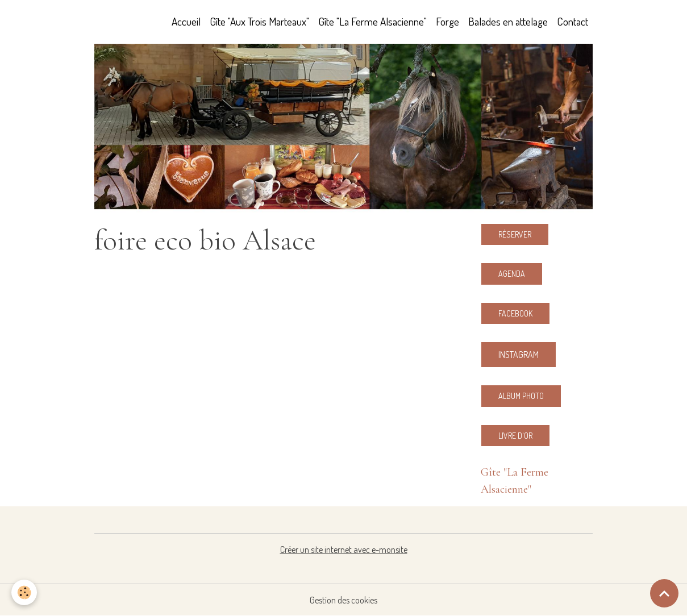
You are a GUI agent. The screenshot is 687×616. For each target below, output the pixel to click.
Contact (572, 21)
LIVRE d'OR (515, 436)
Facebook (515, 313)
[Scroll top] (664, 593)
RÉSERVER (515, 234)
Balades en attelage (508, 21)
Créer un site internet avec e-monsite (344, 550)
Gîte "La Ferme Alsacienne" (372, 21)
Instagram (519, 355)
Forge (447, 21)
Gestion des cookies (343, 600)
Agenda (512, 274)
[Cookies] (24, 592)
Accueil (186, 21)
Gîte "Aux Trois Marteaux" (259, 21)
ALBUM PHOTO (521, 396)
